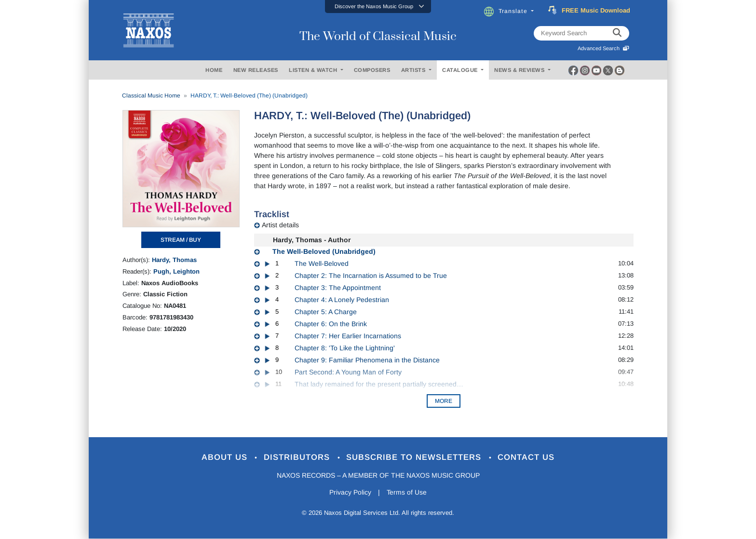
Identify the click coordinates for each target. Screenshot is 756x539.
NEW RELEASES (256, 70)
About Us (225, 458)
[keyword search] (617, 33)
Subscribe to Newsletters (416, 458)
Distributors (298, 458)
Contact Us (527, 458)
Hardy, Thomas (174, 260)
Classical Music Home (151, 96)
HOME (214, 70)
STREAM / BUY (181, 240)
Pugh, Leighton (176, 271)
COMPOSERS (372, 70)
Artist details (280, 225)
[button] (378, 7)
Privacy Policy (350, 492)
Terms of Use (407, 492)
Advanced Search (603, 48)
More (444, 401)
